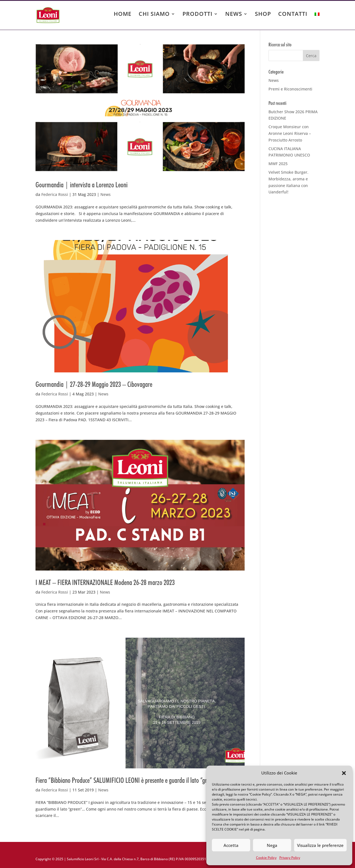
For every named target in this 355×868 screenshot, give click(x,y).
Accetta (231, 845)
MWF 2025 (278, 164)
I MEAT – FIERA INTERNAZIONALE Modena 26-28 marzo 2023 (105, 582)
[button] (344, 773)
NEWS (234, 15)
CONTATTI (293, 15)
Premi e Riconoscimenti (290, 89)
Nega (272, 845)
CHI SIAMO (154, 15)
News (106, 194)
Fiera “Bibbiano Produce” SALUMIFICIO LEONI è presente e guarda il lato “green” (126, 780)
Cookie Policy (266, 858)
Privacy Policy (290, 858)
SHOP (263, 15)
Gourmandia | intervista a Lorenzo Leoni (82, 185)
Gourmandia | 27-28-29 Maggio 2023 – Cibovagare (94, 384)
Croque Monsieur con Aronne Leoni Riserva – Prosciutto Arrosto (290, 133)
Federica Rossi (55, 194)
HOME (123, 15)
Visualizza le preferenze (320, 845)
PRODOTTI (197, 15)
